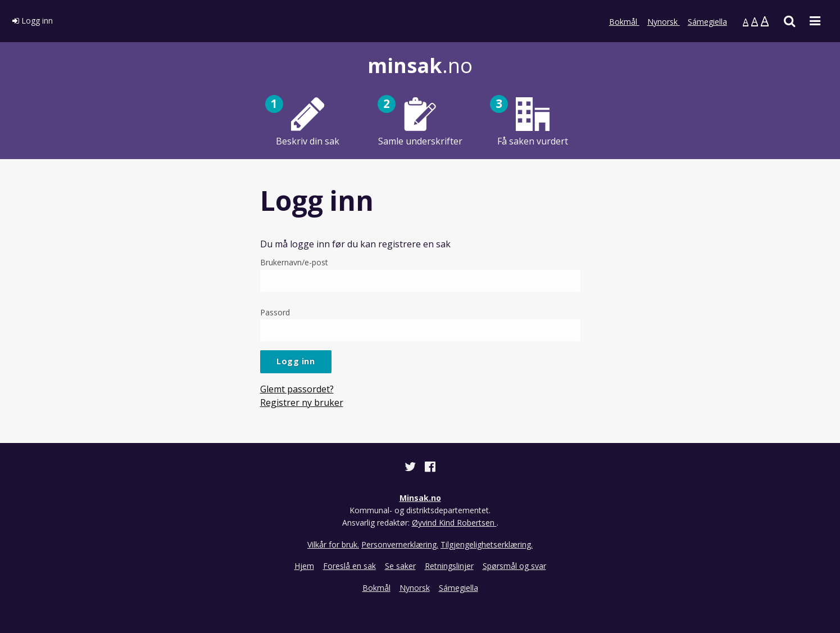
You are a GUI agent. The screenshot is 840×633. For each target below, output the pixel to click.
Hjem (304, 566)
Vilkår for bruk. (333, 544)
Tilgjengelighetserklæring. (487, 544)
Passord (420, 324)
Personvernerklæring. (400, 544)
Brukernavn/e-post (420, 274)
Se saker (400, 566)
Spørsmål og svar (514, 566)
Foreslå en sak (349, 566)
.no (420, 65)
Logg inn (33, 21)
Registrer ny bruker (302, 403)
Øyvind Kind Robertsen (454, 523)
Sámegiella (707, 22)
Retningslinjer (449, 566)
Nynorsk (664, 22)
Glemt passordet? (297, 389)
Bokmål (624, 22)
